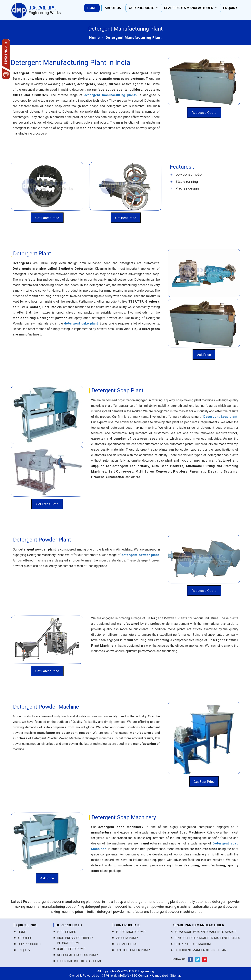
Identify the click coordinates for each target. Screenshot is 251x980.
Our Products (142, 8)
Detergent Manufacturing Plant (201, 950)
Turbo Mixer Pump (131, 932)
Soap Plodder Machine (193, 944)
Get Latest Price (47, 218)
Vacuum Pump (127, 938)
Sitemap (176, 976)
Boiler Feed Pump (71, 949)
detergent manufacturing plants (111, 95)
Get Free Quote (47, 504)
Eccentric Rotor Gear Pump (80, 961)
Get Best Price (126, 218)
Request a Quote (204, 113)
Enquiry (230, 8)
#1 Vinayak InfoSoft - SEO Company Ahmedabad (135, 976)
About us (113, 8)
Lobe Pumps (66, 932)
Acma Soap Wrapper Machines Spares (206, 932)
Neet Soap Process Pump (77, 955)
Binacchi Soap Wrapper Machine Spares (207, 938)
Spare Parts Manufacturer (189, 8)
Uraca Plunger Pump (133, 950)
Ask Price (204, 355)
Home (92, 8)
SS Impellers (126, 944)
